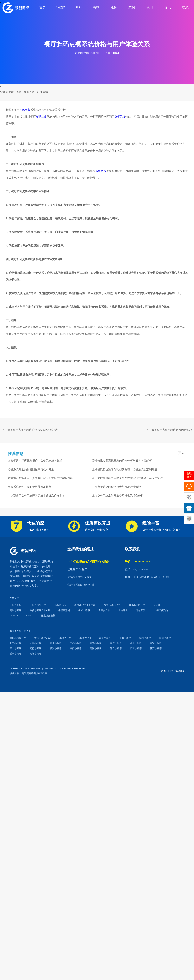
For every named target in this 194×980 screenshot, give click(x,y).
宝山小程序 (16, 648)
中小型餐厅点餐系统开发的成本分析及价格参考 (36, 496)
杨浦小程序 (56, 648)
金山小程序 (136, 643)
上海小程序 (125, 638)
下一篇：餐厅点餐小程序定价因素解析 (169, 430)
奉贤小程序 (96, 643)
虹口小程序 (76, 648)
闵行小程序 (36, 648)
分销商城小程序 (112, 605)
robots (29, 616)
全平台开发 (104, 610)
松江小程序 (36, 654)
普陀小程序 (96, 648)
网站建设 (21, 571)
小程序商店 (60, 605)
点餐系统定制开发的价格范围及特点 (29, 487)
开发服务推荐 (48, 616)
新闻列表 (29, 92)
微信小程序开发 (18, 638)
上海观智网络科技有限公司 (34, 673)
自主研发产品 (161, 610)
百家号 (157, 605)
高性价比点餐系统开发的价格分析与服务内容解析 (122, 461)
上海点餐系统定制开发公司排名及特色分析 (118, 496)
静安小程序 (116, 648)
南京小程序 (105, 638)
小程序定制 (64, 610)
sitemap (14, 616)
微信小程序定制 (42, 638)
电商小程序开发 (137, 605)
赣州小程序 (56, 643)
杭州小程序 (145, 638)
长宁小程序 (136, 648)
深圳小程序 (165, 638)
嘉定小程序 (156, 643)
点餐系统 (120, 117)
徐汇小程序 (156, 648)
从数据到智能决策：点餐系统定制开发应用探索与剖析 (40, 478)
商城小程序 (44, 571)
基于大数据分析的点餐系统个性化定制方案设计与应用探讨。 (129, 478)
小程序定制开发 (38, 605)
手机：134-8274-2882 (138, 561)
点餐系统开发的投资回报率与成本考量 (31, 469)
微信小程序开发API (40, 610)
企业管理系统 (45, 576)
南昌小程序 (76, 643)
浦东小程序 (16, 654)
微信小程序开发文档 (85, 605)
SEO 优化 (25, 581)
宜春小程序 (36, 643)
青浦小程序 (116, 643)
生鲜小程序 (84, 610)
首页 (19, 92)
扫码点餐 (25, 110)
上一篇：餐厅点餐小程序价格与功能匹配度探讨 (30, 430)
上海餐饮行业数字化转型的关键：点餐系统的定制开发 (125, 469)
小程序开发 (25, 566)
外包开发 (141, 610)
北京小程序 (16, 643)
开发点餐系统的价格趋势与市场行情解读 (116, 487)
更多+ (182, 453)
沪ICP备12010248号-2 (173, 671)
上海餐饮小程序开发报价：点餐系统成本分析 (35, 461)
